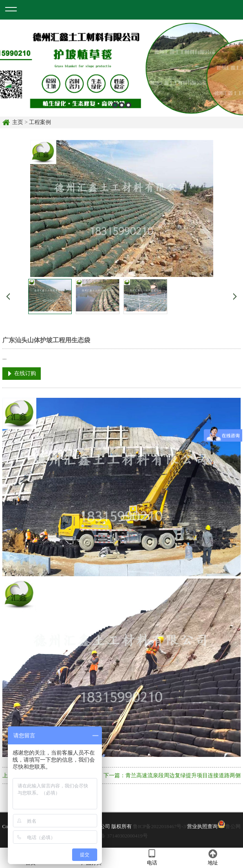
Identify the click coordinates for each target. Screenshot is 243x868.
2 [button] (122, 105)
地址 (213, 857)
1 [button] (115, 105)
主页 (18, 122)
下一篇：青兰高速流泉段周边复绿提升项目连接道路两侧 (172, 775)
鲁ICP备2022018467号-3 (159, 826)
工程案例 (40, 122)
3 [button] (128, 105)
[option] (121, 68)
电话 (152, 857)
